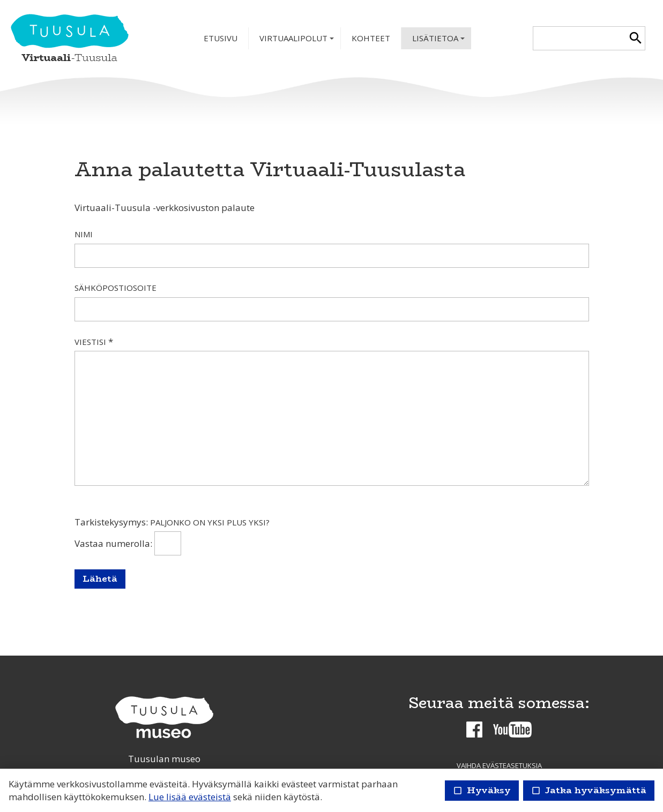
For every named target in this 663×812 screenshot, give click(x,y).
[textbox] (580, 38)
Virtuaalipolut (298, 41)
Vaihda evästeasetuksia (499, 765)
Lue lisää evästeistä (190, 797)
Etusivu (221, 38)
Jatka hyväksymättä (589, 790)
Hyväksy (482, 790)
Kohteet (371, 38)
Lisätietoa (439, 41)
